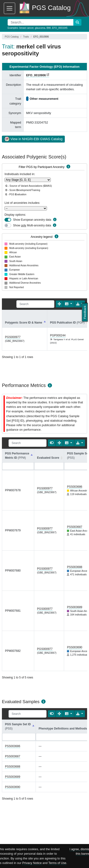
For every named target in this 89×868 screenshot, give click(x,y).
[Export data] (80, 443)
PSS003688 (75, 567)
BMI (49, 28)
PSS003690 (75, 647)
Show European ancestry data (32, 220)
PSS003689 (75, 607)
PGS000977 (13, 337)
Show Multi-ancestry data (32, 225)
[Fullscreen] (59, 304)
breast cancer (26, 28)
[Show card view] (52, 443)
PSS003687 (75, 527)
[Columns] (68, 304)
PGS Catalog (12, 37)
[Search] (35, 304)
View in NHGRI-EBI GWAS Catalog (33, 139)
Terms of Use (57, 863)
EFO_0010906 (36, 75)
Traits (26, 37)
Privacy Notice (32, 863)
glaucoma (40, 28)
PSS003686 (75, 487)
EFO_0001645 (60, 28)
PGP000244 (58, 335)
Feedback (85, 312)
